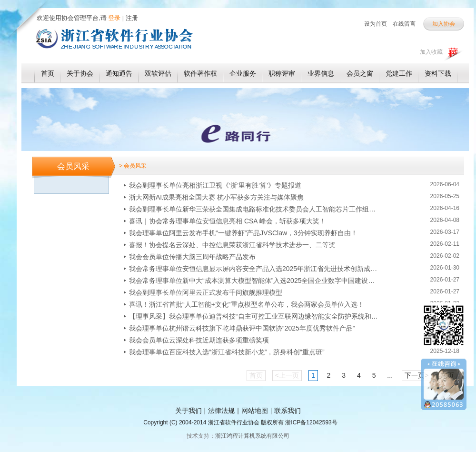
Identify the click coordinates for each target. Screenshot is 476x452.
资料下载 (438, 73)
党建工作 (399, 73)
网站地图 (255, 411)
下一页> (416, 375)
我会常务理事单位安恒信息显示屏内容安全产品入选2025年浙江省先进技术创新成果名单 (255, 269)
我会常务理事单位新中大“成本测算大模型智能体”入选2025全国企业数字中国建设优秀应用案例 (255, 281)
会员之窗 (360, 73)
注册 (132, 18)
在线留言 (404, 24)
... (390, 375)
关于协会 (80, 73)
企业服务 (243, 73)
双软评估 (158, 73)
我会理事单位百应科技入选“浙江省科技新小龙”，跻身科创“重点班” (227, 352)
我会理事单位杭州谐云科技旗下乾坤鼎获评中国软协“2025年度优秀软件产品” (242, 328)
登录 (114, 18)
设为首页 (376, 24)
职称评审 (282, 73)
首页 (48, 73)
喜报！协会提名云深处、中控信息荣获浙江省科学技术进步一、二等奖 (232, 245)
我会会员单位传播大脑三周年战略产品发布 (192, 257)
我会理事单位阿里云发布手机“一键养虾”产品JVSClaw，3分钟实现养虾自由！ (243, 233)
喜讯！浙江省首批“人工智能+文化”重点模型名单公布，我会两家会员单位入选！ (247, 304)
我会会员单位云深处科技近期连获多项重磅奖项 (199, 340)
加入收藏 (431, 52)
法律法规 (221, 411)
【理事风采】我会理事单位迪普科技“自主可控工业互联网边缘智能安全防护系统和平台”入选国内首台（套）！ (255, 316)
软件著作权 (200, 73)
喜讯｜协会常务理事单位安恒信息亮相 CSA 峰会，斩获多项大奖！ (228, 221)
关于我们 (188, 411)
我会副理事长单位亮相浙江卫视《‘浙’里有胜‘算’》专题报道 (215, 185)
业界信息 (321, 73)
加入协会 (444, 24)
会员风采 (73, 166)
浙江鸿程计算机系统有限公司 (252, 436)
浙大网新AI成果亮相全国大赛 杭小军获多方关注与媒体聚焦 (216, 197)
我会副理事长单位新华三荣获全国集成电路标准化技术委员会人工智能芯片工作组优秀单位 (255, 209)
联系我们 (288, 411)
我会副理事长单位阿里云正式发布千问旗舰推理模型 (206, 292)
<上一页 (287, 375)
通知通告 (119, 73)
